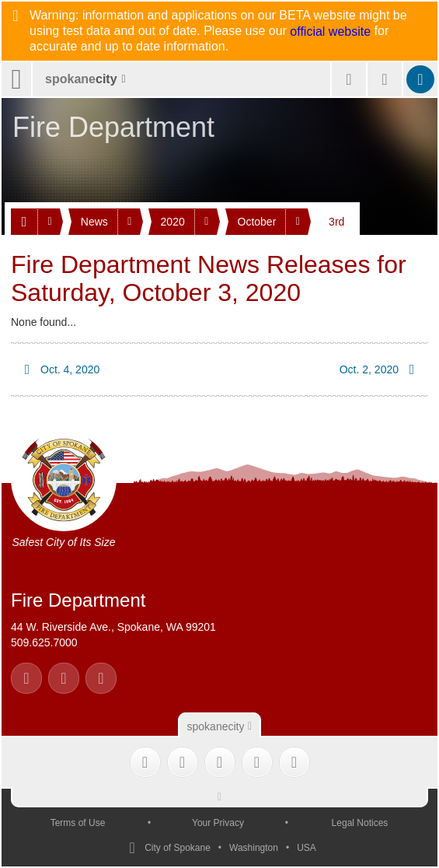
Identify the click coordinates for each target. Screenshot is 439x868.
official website (330, 32)
